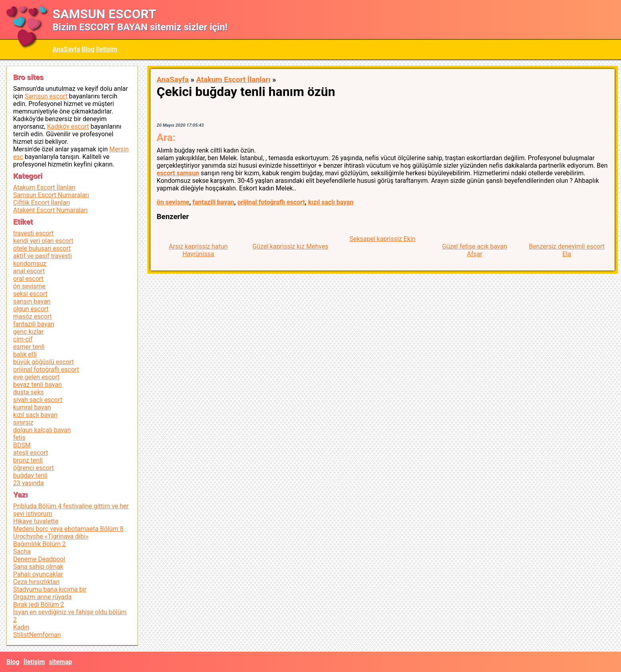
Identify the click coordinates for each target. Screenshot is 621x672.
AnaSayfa (66, 49)
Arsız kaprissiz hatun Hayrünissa (198, 250)
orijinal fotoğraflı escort (271, 202)
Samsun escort (46, 96)
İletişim (107, 49)
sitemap (61, 662)
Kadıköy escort (68, 126)
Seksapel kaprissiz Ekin (383, 239)
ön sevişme (173, 202)
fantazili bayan (213, 202)
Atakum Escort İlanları (233, 80)
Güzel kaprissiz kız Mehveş (290, 246)
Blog (88, 49)
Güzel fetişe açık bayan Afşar (475, 250)
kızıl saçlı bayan (331, 202)
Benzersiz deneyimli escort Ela (566, 250)
